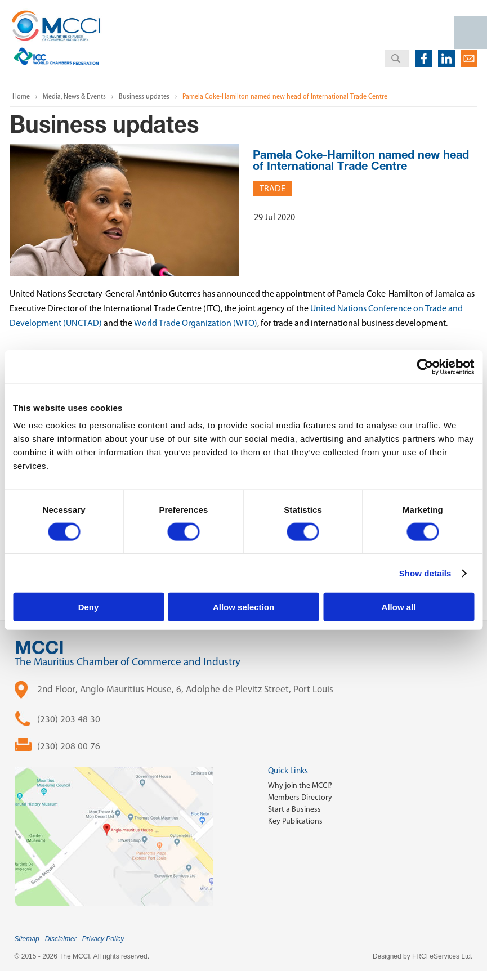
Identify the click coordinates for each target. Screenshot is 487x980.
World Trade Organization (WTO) (196, 323)
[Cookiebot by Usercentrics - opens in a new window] (425, 366)
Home (21, 96)
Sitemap (27, 939)
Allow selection (243, 607)
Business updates (144, 96)
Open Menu (470, 32)
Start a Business (294, 809)
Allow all (399, 607)
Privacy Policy (103, 939)
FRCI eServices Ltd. (442, 956)
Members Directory (300, 797)
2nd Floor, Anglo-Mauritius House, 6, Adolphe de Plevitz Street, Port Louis (185, 689)
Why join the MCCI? (300, 786)
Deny (89, 607)
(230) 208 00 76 (69, 746)
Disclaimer (61, 939)
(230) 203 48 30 (69, 719)
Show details (425, 573)
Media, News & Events (74, 96)
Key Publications (295, 821)
